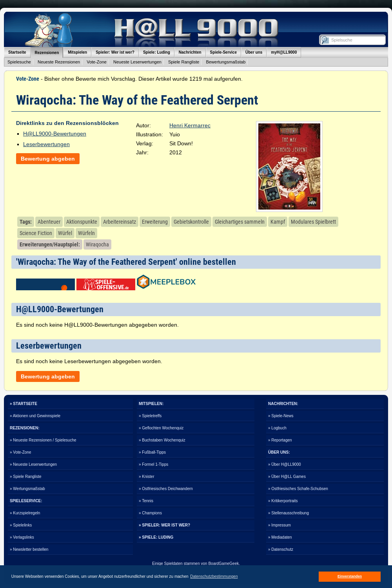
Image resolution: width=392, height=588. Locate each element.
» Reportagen (280, 440)
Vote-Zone (97, 62)
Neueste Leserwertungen (137, 62)
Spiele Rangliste (184, 62)
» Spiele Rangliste (26, 477)
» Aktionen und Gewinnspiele (35, 416)
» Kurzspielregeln (25, 513)
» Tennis (146, 501)
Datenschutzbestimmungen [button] (214, 576)
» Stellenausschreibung (289, 513)
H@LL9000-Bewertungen (55, 134)
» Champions (150, 513)
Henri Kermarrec (190, 125)
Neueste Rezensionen (59, 62)
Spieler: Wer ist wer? (115, 52)
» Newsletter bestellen (29, 549)
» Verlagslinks (22, 537)
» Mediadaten (280, 537)
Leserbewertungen (46, 144)
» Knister (146, 477)
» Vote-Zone (20, 452)
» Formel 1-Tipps (153, 464)
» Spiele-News (281, 416)
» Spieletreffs (150, 416)
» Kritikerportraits (283, 501)
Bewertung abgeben (48, 159)
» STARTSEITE (24, 404)
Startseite (17, 52)
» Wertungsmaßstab (27, 489)
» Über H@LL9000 (285, 464)
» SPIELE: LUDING (156, 537)
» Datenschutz (281, 549)
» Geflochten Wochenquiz (161, 428)
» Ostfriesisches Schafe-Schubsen (298, 489)
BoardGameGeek (223, 564)
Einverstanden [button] (350, 576)
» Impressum (279, 525)
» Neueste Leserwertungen (33, 464)
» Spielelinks (21, 525)
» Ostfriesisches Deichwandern (166, 489)
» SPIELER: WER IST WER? (164, 525)
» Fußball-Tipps (152, 452)
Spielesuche (19, 62)
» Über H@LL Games (287, 477)
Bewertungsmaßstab (226, 62)
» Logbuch (277, 428)
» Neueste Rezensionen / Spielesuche (43, 440)
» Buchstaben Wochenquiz (162, 440)
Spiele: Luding (157, 52)
